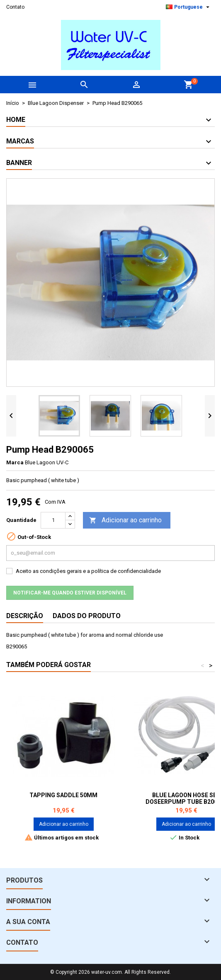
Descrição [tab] (25, 616)
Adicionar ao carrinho (125, 520)
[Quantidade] (53, 520)
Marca (15, 462)
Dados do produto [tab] (87, 616)
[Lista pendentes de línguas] (189, 7)
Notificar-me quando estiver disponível (70, 593)
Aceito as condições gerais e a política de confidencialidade (88, 571)
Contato (15, 7)
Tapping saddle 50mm (63, 795)
